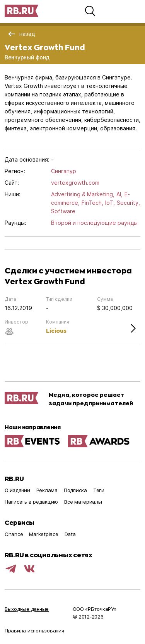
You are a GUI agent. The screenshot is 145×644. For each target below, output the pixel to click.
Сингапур (64, 171)
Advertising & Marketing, (83, 194)
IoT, (110, 203)
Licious (56, 331)
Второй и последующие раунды (94, 223)
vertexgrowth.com (75, 183)
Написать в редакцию (31, 502)
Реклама (47, 490)
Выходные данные (27, 609)
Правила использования (34, 631)
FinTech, (92, 203)
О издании (17, 490)
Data (70, 534)
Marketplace (43, 534)
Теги (99, 490)
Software (63, 211)
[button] (90, 11)
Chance (14, 534)
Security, (128, 203)
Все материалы (83, 502)
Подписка (75, 490)
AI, (119, 194)
